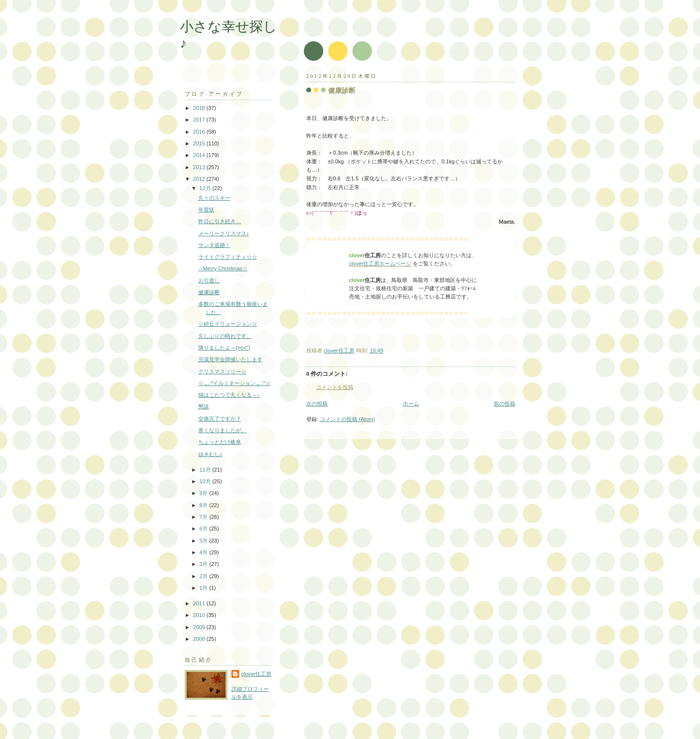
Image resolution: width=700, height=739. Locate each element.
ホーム (411, 404)
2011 (200, 603)
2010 (200, 615)
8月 (204, 505)
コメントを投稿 (335, 387)
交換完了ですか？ (220, 419)
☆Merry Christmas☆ (223, 268)
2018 (200, 108)
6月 (204, 528)
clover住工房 (256, 674)
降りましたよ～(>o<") (224, 348)
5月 (204, 541)
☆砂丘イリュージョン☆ (228, 324)
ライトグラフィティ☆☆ (228, 257)
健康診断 (209, 292)
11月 (206, 470)
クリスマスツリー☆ (222, 371)
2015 (200, 143)
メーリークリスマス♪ (224, 233)
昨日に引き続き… (220, 221)
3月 (204, 564)
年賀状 (206, 210)
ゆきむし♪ (210, 454)
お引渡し (209, 281)
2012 (200, 179)
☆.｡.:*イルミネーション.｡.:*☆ (235, 383)
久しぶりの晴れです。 (225, 336)
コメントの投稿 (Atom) (347, 419)
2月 (204, 576)
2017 (200, 120)
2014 (200, 155)
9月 (204, 493)
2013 (200, 167)
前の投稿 (505, 404)
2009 (200, 627)
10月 (206, 481)
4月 (204, 552)
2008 (200, 639)
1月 (204, 588)
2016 (200, 132)
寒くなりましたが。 (222, 430)
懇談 (204, 406)
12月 (206, 188)
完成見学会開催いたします (230, 359)
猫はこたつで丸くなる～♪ (229, 395)
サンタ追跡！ (214, 245)
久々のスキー (214, 198)
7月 (204, 517)
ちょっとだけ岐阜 (220, 442)
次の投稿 (317, 404)
